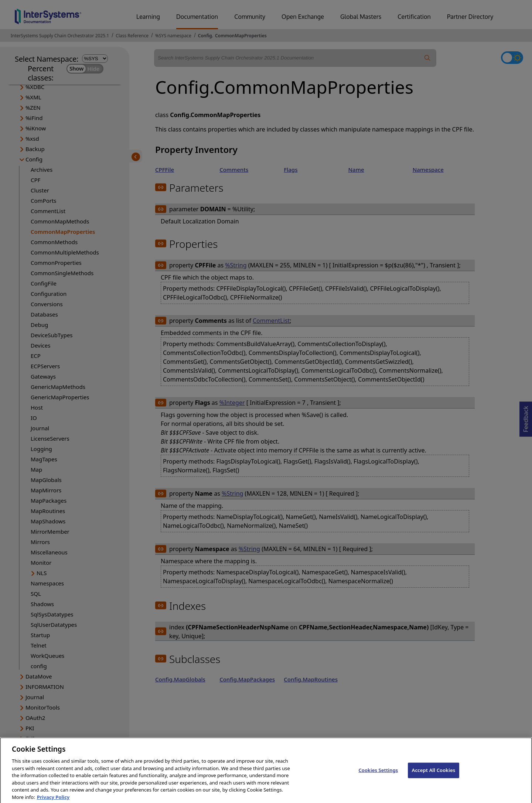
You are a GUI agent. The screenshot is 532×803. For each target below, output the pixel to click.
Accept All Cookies (434, 774)
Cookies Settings (378, 774)
